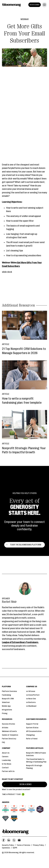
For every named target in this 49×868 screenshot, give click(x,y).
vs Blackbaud (31, 706)
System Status (32, 728)
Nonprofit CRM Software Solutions (36, 754)
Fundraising (6, 695)
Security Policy (8, 845)
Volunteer (6, 702)
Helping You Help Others (25, 493)
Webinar (25, 19)
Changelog (30, 735)
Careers (5, 757)
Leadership (6, 760)
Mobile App (6, 706)
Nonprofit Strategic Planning (34, 767)
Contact (5, 768)
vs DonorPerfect (33, 695)
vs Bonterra (31, 702)
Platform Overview (9, 691)
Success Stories (8, 724)
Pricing (5, 713)
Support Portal (32, 724)
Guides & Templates (10, 735)
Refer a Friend (32, 739)
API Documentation (34, 731)
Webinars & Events (9, 731)
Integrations (7, 710)
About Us (6, 753)
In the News (7, 764)
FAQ (3, 742)
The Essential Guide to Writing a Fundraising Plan (36, 761)
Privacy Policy (38, 845)
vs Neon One (31, 699)
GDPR (15, 848)
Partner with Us (8, 771)
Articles (5, 728)
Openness (6, 848)
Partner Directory (9, 739)
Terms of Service (23, 845)
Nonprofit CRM (8, 699)
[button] (44, 5)
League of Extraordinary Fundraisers (20, 642)
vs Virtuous (31, 691)
